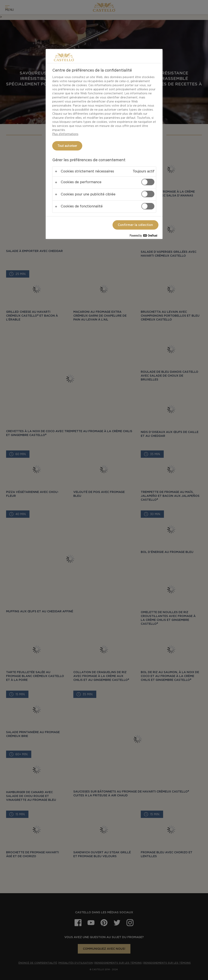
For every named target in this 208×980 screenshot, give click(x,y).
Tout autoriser (67, 146)
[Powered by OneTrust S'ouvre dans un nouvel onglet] (145, 236)
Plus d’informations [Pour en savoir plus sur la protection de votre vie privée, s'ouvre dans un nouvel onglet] (65, 134)
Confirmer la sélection (135, 225)
